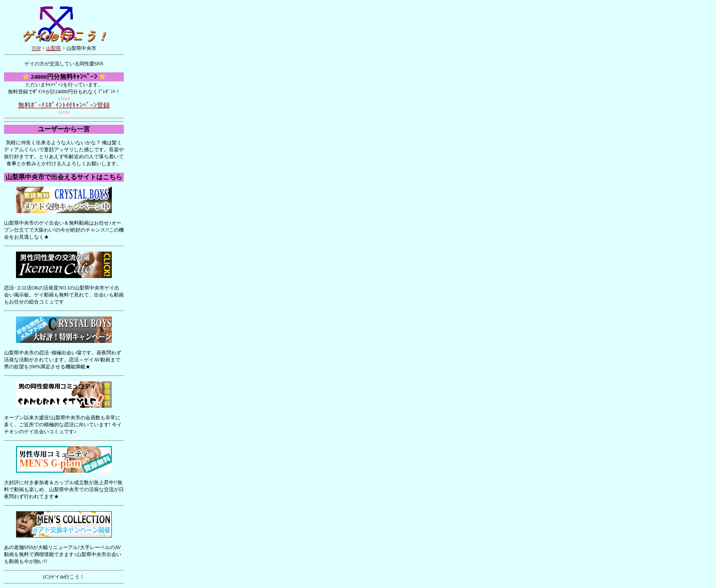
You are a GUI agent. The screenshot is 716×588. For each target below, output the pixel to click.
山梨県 (53, 48)
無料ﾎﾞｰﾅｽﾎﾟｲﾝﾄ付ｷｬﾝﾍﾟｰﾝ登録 (64, 105)
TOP (36, 48)
